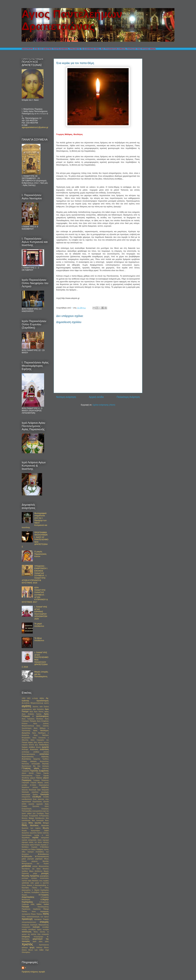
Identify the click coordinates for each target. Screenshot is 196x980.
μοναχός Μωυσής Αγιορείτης (35, 875)
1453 (24, 698)
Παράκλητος (26, 909)
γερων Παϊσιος (36, 778)
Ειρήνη (35, 795)
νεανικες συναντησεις (40, 878)
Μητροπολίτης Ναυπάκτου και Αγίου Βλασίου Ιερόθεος (35, 869)
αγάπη (26, 706)
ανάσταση (44, 749)
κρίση (32, 845)
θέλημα (46, 823)
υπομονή (26, 937)
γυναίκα (24, 785)
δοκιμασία (45, 790)
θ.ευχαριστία (34, 816)
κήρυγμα (25, 842)
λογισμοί (31, 852)
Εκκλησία (45, 794)
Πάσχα (46, 909)
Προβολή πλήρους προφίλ (33, 972)
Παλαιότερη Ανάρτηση (128, 397)
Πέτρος (33, 914)
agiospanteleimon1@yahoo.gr (35, 127)
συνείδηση (32, 930)
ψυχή (32, 947)
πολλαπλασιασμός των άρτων (38, 917)
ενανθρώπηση (27, 799)
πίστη (46, 914)
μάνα (24, 859)
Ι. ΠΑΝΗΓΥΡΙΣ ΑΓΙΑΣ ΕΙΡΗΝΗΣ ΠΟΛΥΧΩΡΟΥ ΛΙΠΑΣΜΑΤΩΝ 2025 (41, 613)
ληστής (46, 850)
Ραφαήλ (46, 919)
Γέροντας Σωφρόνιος (39, 771)
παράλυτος (37, 909)
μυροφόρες (44, 876)
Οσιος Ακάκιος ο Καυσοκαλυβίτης (34, 885)
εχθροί (29, 813)
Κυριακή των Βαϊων (29, 850)
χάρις (47, 941)
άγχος (31, 742)
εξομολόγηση (37, 802)
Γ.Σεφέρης (26, 768)
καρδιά (35, 837)
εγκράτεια (35, 792)
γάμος (37, 768)
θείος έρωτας (35, 823)
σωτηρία (46, 930)
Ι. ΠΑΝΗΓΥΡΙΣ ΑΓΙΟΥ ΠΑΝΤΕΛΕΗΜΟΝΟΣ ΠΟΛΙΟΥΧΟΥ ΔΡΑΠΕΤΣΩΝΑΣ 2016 (35, 660)
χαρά (34, 941)
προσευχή (27, 919)
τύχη (39, 934)
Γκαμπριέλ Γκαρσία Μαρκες (32, 783)
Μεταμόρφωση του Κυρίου (35, 864)
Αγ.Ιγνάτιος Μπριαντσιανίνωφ (32, 703)
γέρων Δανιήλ (28, 773)
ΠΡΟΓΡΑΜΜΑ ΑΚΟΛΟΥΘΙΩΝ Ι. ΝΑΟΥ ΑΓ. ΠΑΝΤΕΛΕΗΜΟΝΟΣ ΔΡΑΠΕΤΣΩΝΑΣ (35, 540)
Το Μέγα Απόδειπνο (39, 639)
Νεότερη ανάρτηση (66, 397)
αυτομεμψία (36, 764)
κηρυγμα (46, 840)
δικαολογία (33, 790)
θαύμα (31, 818)
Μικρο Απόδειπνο (36, 871)
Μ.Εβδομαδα (27, 856)
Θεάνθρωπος (40, 818)
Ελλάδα (46, 797)
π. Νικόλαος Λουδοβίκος (31, 892)
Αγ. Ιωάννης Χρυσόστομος (35, 699)
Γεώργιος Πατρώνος (41, 780)
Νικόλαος (35, 881)
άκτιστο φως (33, 745)
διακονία (25, 790)
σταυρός (44, 922)
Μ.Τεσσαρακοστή (42, 856)
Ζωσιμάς (25, 816)
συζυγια (36, 927)
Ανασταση (34, 749)
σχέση (39, 930)
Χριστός (27, 944)
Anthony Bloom (43, 948)
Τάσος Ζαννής (39, 932)
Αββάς (42, 698)
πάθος (39, 904)
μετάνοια (26, 866)
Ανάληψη (25, 749)
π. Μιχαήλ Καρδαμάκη (40, 890)
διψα (39, 790)
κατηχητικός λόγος (35, 840)
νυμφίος (46, 881)
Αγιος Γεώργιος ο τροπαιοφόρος (35, 715)
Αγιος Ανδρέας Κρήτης (32, 714)
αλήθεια (32, 747)
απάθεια (36, 752)
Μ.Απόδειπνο (43, 854)
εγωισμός (45, 792)
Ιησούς (40, 833)
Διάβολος (45, 787)
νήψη (30, 881)
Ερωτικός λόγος (41, 806)
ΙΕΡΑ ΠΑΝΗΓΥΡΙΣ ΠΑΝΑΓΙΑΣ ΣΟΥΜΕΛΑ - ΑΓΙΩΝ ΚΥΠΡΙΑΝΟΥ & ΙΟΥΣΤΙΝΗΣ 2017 (35, 595)
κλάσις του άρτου (35, 842)
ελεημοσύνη (26, 797)
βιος (39, 766)
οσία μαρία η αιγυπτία (40, 883)
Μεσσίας (46, 861)
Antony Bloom (27, 950)
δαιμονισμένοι (44, 785)
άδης (35, 742)
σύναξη (24, 930)
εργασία (31, 804)
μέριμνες (35, 861)
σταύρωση (25, 925)
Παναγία (25, 907)
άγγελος (35, 707)
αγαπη (46, 703)
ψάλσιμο (25, 948)
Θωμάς (24, 831)
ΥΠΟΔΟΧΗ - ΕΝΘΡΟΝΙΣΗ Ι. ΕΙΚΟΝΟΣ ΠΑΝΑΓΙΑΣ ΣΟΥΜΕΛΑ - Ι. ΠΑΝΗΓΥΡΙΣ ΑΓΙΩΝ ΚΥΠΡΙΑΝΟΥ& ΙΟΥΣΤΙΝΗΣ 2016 (35, 574)
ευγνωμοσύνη (37, 811)
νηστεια (24, 881)
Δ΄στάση (33, 785)
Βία (34, 766)
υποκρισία (45, 934)
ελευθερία (37, 797)
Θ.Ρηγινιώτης (44, 816)
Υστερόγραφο (38, 937)
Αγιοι (31, 712)
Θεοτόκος (34, 825)
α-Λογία (35, 698)
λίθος (24, 852)
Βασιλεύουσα (26, 766)
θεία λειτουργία (38, 820)
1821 (29, 698)
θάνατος (25, 818)
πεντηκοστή (26, 914)
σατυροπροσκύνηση (29, 922)
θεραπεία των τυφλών (31, 828)
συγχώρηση (26, 927)
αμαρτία (45, 747)
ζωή (34, 813)
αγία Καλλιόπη (38, 709)
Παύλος (24, 912)
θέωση (46, 828)
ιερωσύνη (33, 833)
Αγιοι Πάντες (39, 712)
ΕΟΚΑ (24, 804)
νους (41, 881)
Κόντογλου (25, 845)
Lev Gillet (39, 950)
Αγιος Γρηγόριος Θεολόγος (32, 719)
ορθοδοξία (25, 883)
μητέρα (35, 866)
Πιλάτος (39, 914)
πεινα (34, 912)
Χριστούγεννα (44, 945)
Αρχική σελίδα (96, 397)
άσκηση (33, 761)
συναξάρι (45, 927)
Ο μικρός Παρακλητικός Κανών (40, 554)
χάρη (41, 941)
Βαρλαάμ (45, 764)
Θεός (24, 825)
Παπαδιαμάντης (43, 907)
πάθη (33, 904)
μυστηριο (25, 878)
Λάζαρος (40, 849)
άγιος (47, 711)
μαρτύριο (39, 859)
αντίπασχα (25, 752)
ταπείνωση (26, 932)
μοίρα (35, 873)
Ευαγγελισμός (27, 809)
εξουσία (46, 802)
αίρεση (40, 742)
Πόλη (24, 917)
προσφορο (38, 919)
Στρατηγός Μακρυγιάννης (39, 925)
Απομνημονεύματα (28, 754)
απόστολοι (44, 754)
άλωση (38, 747)
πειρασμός (44, 911)
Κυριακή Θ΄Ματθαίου (40, 847)
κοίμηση (46, 842)
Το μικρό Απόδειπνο (39, 625)
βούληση (46, 766)
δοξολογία (25, 792)
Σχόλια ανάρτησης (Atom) (104, 405)
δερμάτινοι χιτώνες (30, 787)
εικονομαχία (26, 795)
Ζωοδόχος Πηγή (43, 813)
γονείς (47, 783)
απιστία (46, 752)
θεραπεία (45, 825)
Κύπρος (37, 845)
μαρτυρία (31, 859)
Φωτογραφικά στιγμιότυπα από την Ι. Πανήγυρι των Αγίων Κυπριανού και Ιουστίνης (34, 520)
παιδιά (46, 904)
